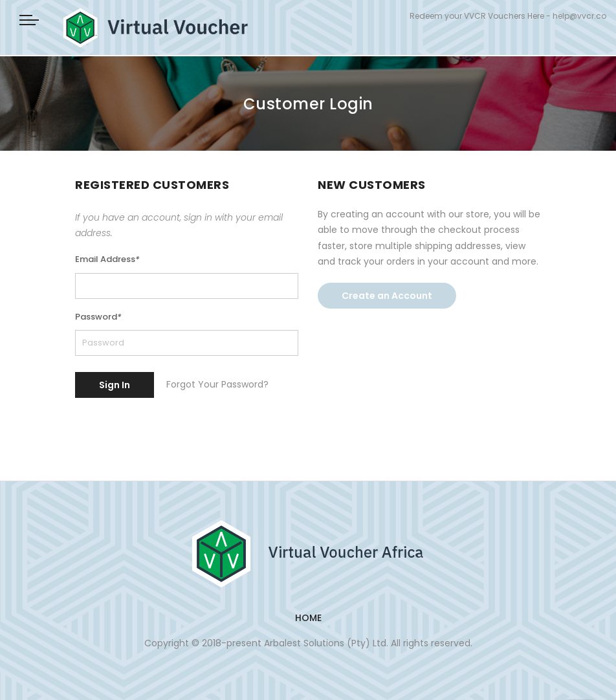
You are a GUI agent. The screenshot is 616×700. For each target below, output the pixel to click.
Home (308, 618)
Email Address (107, 259)
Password (98, 317)
